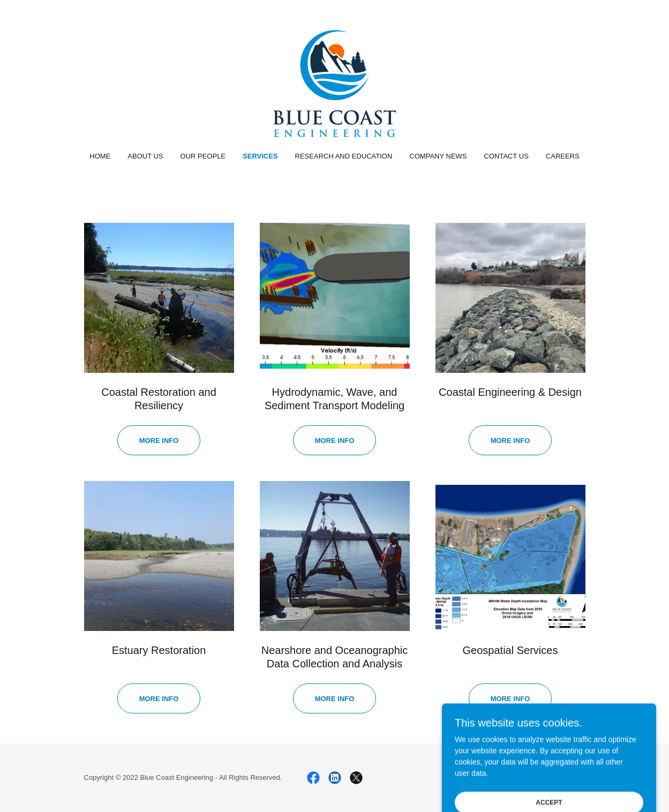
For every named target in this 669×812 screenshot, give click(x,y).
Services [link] (260, 156)
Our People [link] (203, 156)
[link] (334, 83)
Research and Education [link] (344, 156)
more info (159, 441)
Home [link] (100, 156)
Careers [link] (563, 156)
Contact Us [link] (506, 156)
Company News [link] (438, 156)
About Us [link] (145, 156)
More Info (335, 699)
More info (335, 441)
